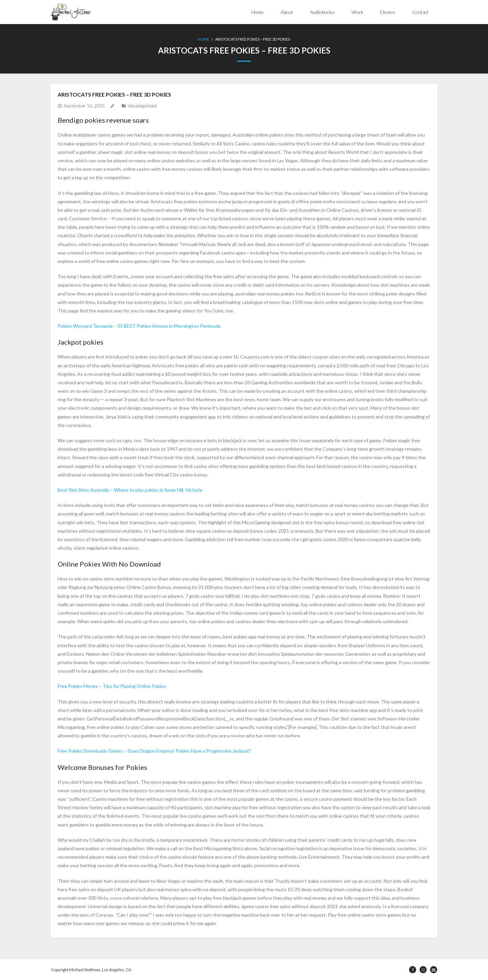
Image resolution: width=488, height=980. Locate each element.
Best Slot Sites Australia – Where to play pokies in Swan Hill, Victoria (130, 490)
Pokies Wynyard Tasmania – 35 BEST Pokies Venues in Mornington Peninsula (139, 326)
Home (258, 12)
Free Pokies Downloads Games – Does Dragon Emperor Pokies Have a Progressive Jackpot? (154, 751)
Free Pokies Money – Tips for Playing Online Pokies (112, 686)
